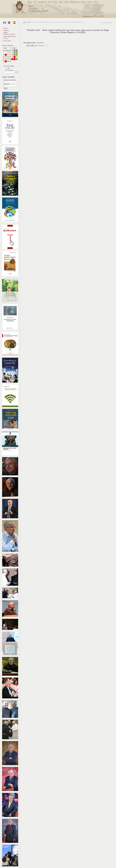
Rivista (6, 28)
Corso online (7, 41)
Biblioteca (6, 31)
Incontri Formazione (9, 34)
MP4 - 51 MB (34, 46)
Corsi (50, 2)
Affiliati (6, 33)
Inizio (24, 22)
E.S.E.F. (6, 39)
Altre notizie (8, 45)
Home (30, 2)
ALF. (61, 2)
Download (29, 22)
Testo (96, 2)
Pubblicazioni (75, 2)
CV (35, 2)
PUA (55, 2)
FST (66, 2)
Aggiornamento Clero (10, 36)
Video (83, 2)
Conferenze (42, 2)
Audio (90, 2)
